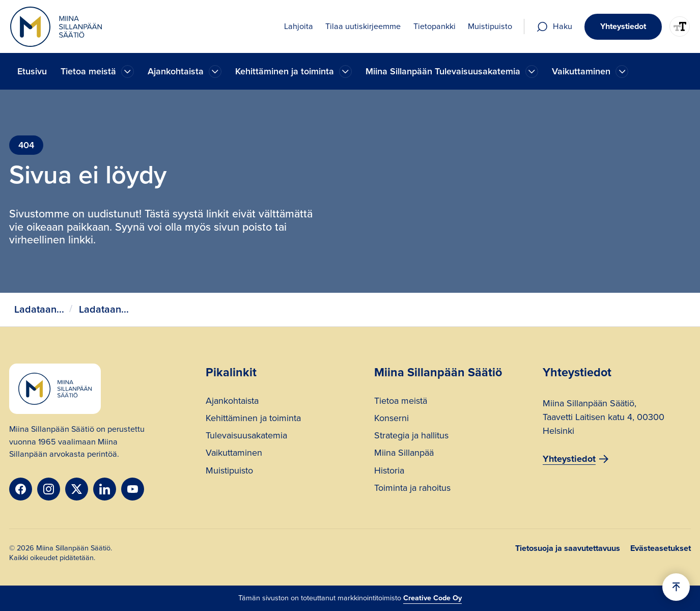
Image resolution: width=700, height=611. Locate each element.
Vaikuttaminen (234, 454)
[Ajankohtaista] (128, 72)
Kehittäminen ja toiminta (253, 419)
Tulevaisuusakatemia (246, 437)
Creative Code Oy (432, 598)
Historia (389, 472)
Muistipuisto (229, 472)
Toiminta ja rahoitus (412, 489)
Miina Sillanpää (404, 454)
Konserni (391, 419)
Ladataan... (39, 309)
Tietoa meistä (401, 402)
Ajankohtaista (232, 402)
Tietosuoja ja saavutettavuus (568, 548)
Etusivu (32, 71)
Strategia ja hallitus (411, 437)
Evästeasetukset (661, 548)
